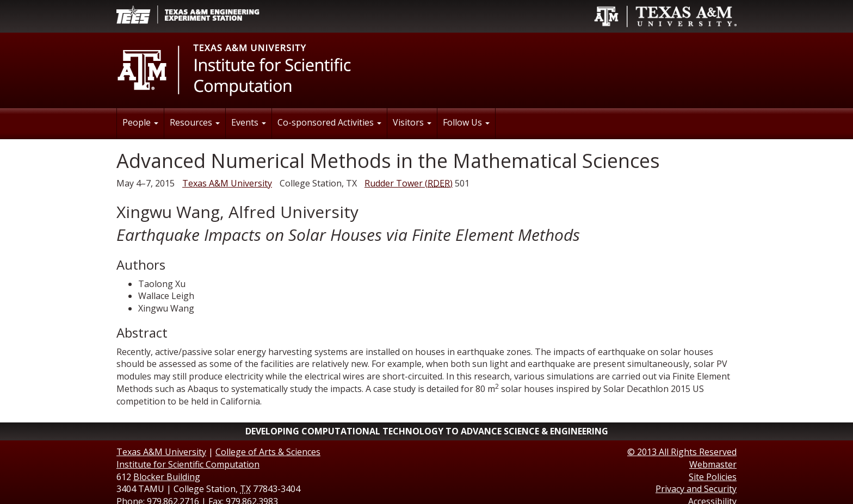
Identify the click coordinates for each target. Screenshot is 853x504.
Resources (195, 122)
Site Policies (713, 477)
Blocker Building (167, 477)
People (140, 122)
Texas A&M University (227, 183)
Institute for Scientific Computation (188, 464)
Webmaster (713, 464)
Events (249, 122)
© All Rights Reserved (682, 452)
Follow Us (466, 122)
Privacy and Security (696, 489)
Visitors (412, 122)
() (409, 183)
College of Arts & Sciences (268, 452)
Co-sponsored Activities (329, 122)
